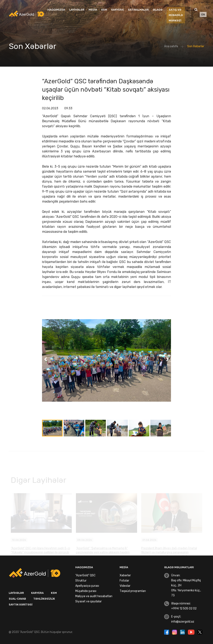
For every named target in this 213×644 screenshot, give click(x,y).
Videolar (125, 586)
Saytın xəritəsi (21, 605)
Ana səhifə (171, 46)
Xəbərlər (125, 575)
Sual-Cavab (17, 599)
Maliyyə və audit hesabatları (94, 596)
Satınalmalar (138, 10)
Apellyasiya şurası (87, 586)
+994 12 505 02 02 (184, 608)
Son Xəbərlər (196, 46)
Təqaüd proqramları (133, 591)
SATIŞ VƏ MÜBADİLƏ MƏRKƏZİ (176, 15)
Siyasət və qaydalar (89, 601)
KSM (104, 10)
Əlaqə (158, 10)
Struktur (81, 581)
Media (93, 10)
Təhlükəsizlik (44, 599)
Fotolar (124, 581)
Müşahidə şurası (86, 591)
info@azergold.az (183, 622)
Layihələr (77, 10)
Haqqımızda (56, 10)
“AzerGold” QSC (85, 575)
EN (203, 14)
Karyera (118, 10)
